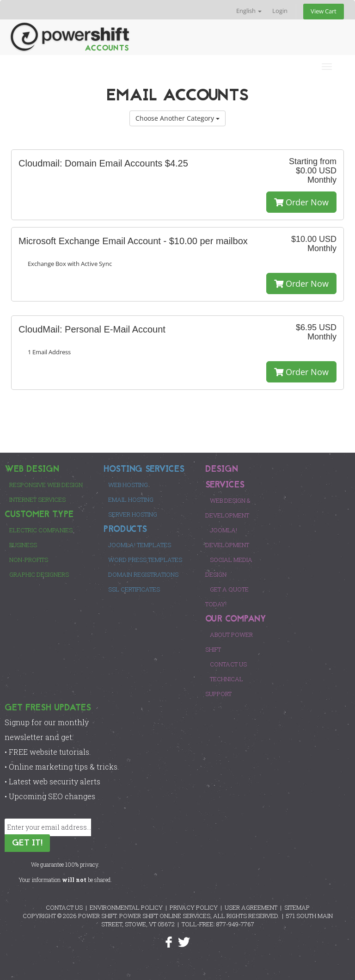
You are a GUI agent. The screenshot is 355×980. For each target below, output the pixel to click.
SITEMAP (297, 907)
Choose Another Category (177, 118)
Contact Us (228, 664)
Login (280, 11)
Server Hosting (133, 514)
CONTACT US (64, 907)
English (249, 11)
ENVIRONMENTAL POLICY (126, 907)
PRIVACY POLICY (194, 907)
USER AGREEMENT (251, 907)
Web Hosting (128, 485)
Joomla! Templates (140, 545)
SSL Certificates (134, 589)
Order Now (301, 202)
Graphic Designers (39, 574)
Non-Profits (29, 560)
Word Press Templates (145, 560)
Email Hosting (131, 499)
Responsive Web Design (46, 485)
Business (23, 545)
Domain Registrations (143, 574)
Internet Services (37, 499)
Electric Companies (41, 530)
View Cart (324, 11)
